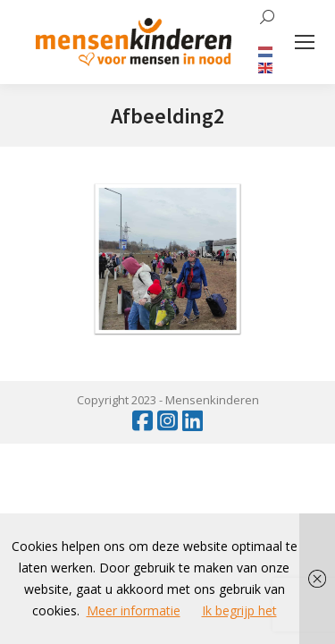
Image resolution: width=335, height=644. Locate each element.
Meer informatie (134, 610)
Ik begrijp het (239, 610)
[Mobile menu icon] (305, 42)
